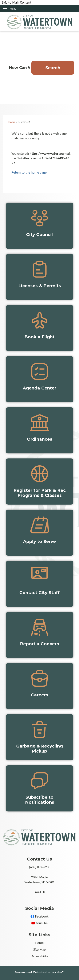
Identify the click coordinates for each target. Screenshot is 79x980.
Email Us (39, 892)
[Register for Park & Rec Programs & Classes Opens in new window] (40, 482)
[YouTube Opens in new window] (39, 923)
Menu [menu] (13, 9)
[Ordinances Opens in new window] (40, 430)
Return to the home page (29, 172)
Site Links (39, 935)
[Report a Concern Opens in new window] (40, 635)
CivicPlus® (57, 972)
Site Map (39, 949)
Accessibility (40, 956)
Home (12, 122)
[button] (53, 68)
